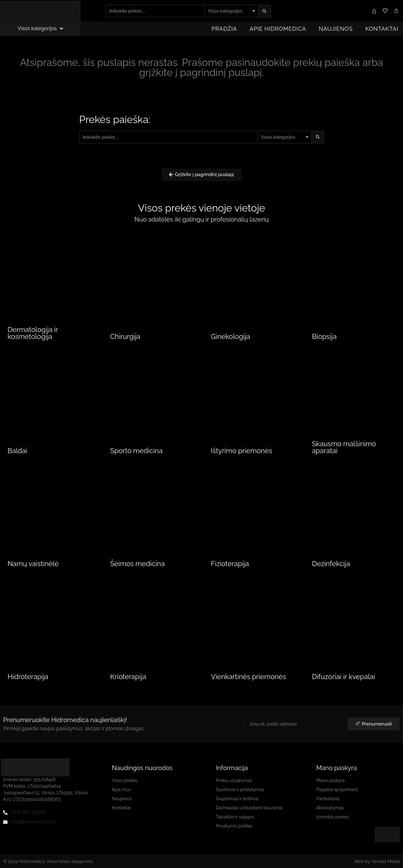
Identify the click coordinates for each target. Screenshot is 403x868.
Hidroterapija (28, 677)
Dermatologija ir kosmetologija (33, 333)
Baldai (17, 451)
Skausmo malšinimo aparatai (344, 447)
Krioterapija (128, 677)
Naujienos (336, 29)
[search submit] (264, 11)
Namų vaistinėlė (33, 564)
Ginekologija (231, 336)
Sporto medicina (136, 451)
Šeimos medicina (137, 564)
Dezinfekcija (331, 564)
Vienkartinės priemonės (249, 677)
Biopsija (324, 336)
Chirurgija (125, 336)
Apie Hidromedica (278, 29)
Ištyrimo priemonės (242, 451)
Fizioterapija (230, 564)
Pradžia (224, 29)
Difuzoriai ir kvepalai (344, 677)
